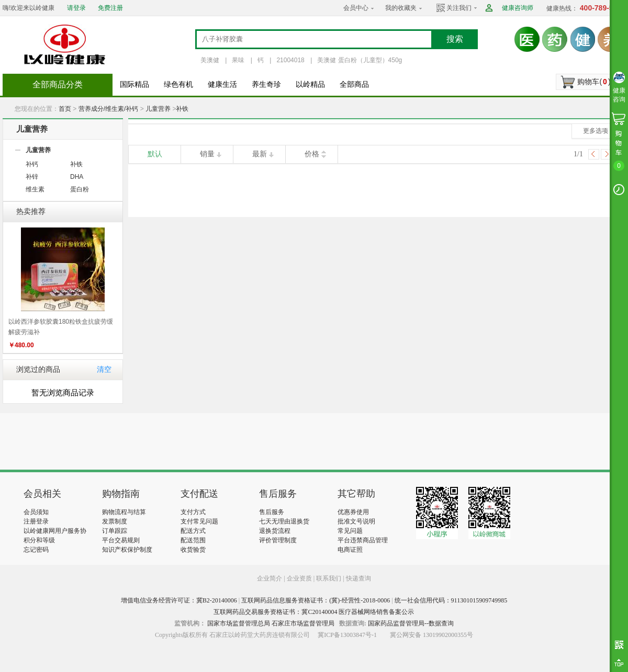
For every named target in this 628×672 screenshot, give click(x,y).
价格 (312, 154)
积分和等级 (39, 540)
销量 (207, 154)
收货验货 (193, 550)
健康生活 (222, 84)
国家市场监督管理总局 (239, 623)
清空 (104, 369)
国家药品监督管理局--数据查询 (411, 623)
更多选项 (596, 131)
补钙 (32, 164)
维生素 (35, 189)
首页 (65, 109)
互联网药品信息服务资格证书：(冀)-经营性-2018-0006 (316, 600)
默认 (155, 154)
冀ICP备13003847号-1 (347, 635)
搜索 (455, 39)
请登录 (76, 8)
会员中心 (356, 8)
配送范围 (193, 540)
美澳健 (210, 60)
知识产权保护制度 (127, 550)
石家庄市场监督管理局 (303, 623)
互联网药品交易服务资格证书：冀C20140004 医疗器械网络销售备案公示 (314, 612)
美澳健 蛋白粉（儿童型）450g (360, 60)
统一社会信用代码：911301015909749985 (451, 600)
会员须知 (36, 512)
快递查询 (358, 578)
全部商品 (354, 84)
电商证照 (350, 550)
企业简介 (270, 578)
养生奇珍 (266, 84)
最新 (260, 154)
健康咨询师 (518, 8)
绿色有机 (178, 84)
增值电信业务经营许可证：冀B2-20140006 (179, 600)
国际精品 (134, 84)
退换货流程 (275, 531)
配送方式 (193, 531)
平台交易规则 (121, 540)
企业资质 (299, 578)
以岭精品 (310, 84)
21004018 (290, 60)
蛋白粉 (80, 189)
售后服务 (272, 512)
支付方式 (193, 512)
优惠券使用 (353, 512)
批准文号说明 (356, 521)
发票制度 (115, 521)
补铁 (182, 109)
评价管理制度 (278, 540)
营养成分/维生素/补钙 (109, 109)
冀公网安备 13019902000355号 (431, 635)
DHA (77, 177)
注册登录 (36, 521)
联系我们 (329, 578)
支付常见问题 (199, 521)
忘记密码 (36, 550)
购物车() (594, 82)
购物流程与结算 (124, 512)
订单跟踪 (115, 531)
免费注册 (110, 8)
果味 (238, 60)
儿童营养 (158, 109)
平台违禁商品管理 (363, 540)
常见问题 (350, 531)
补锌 (32, 177)
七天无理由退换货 (284, 521)
